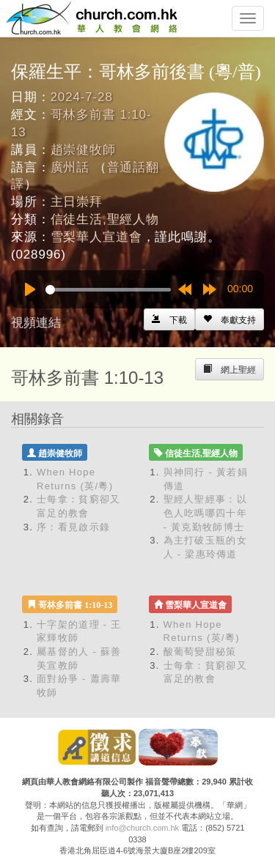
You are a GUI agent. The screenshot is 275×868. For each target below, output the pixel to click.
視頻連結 (36, 323)
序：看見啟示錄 (73, 527)
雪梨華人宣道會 (96, 237)
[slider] (108, 290)
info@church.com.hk (142, 828)
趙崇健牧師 (83, 150)
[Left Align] (230, 319)
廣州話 (70, 167)
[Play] (30, 289)
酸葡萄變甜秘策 (200, 652)
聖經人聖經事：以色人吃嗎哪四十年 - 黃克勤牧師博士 (205, 513)
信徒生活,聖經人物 (105, 219)
